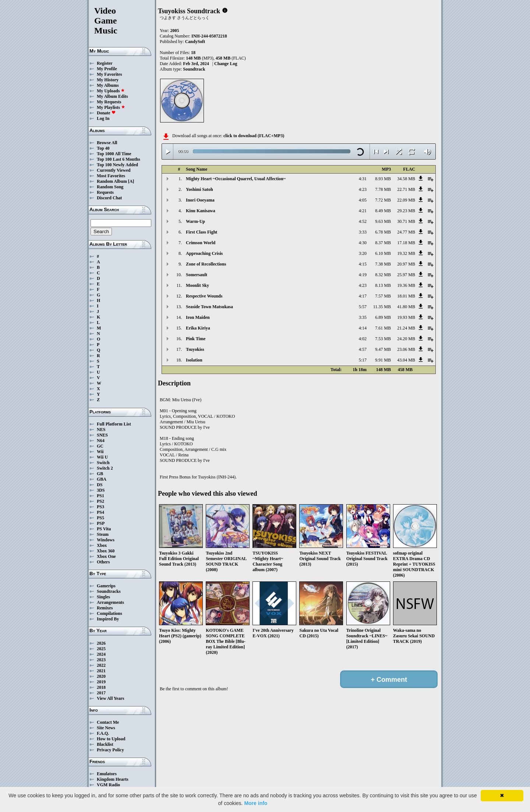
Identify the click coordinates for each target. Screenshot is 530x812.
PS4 (100, 512)
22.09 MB (406, 200)
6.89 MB (383, 317)
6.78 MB (383, 232)
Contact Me (108, 722)
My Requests (109, 102)
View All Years (110, 698)
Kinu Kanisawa (201, 211)
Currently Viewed (114, 170)
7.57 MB (383, 296)
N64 (101, 441)
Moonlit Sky (197, 285)
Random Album (112, 181)
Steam (103, 534)
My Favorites (109, 74)
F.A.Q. (103, 733)
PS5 (100, 518)
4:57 (363, 349)
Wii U (102, 457)
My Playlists (111, 107)
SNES (102, 435)
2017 (101, 693)
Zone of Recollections (206, 264)
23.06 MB (406, 349)
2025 (101, 649)
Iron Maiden (198, 317)
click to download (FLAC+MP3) (254, 136)
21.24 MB (406, 328)
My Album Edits (112, 96)
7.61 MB (383, 328)
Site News (106, 728)
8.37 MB (383, 243)
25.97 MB (406, 275)
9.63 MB (383, 221)
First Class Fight (202, 232)
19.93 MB (406, 317)
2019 (101, 682)
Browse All (107, 143)
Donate (106, 113)
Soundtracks (109, 591)
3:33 (363, 232)
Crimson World (201, 243)
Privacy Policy (110, 750)
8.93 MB (383, 179)
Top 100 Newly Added (117, 165)
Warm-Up (195, 221)
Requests (105, 192)
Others (103, 562)
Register (105, 63)
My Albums (108, 85)
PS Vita (104, 529)
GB (100, 474)
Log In (103, 118)
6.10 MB (383, 253)
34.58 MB (406, 179)
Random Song (110, 187)
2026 (101, 643)
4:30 (363, 243)
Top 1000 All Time (114, 154)
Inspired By (108, 619)
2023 (101, 660)
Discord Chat (109, 198)
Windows (106, 540)
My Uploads (111, 91)
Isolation (194, 360)
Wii (100, 452)
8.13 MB (383, 285)
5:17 (363, 360)
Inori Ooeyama (200, 200)
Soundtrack (194, 69)
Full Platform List (114, 424)
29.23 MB (406, 211)
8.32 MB (383, 275)
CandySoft (195, 42)
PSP (101, 523)
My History (108, 80)
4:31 (363, 179)
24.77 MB (406, 232)
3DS (101, 490)
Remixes (105, 608)
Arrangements (110, 602)
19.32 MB (406, 253)
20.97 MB (406, 264)
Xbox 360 (106, 551)
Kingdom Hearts (113, 779)
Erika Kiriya (198, 328)
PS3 (100, 507)
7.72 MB (383, 200)
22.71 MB (406, 189)
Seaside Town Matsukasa (209, 307)
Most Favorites (111, 176)
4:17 (363, 296)
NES (101, 430)
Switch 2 (105, 468)
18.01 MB (406, 296)
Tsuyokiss (195, 349)
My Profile (107, 69)
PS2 (100, 501)
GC (100, 446)
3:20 (363, 253)
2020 (101, 676)
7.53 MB (383, 339)
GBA (102, 479)
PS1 (100, 496)
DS (100, 485)
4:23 (363, 189)
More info (256, 803)
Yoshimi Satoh (199, 189)
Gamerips (106, 586)
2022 (101, 665)
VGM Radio (108, 785)
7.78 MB (383, 189)
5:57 (363, 307)
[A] (131, 181)
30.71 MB (406, 221)
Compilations (109, 613)
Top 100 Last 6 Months (119, 159)
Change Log (226, 64)
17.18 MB (406, 243)
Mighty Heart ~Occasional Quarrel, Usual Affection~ (236, 179)
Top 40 (103, 148)
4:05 (363, 200)
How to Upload (111, 739)
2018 (101, 687)
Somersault (197, 275)
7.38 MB (383, 264)
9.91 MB (383, 360)
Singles (103, 597)
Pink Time (196, 339)
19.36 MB (406, 285)
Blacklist (105, 744)
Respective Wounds (204, 296)
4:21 (363, 211)
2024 (101, 654)
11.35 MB (382, 307)
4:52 (363, 221)
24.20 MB (406, 339)
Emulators (107, 774)
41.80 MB (406, 307)
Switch (103, 463)
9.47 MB (383, 349)
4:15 (363, 264)
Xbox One (106, 556)
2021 (101, 671)
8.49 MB (383, 211)
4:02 (363, 339)
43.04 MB (406, 360)
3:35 (363, 317)
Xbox (102, 545)
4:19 (363, 275)
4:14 (363, 328)
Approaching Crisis (204, 253)
